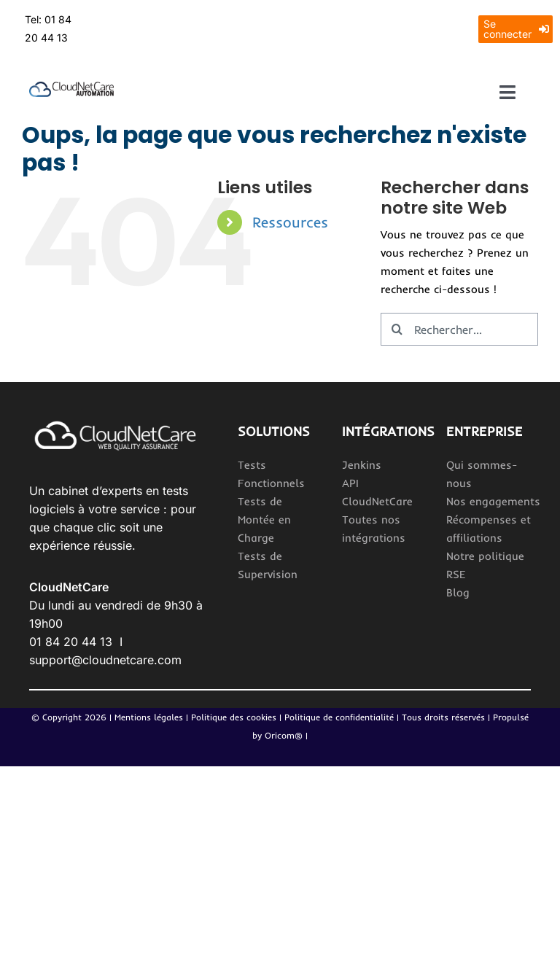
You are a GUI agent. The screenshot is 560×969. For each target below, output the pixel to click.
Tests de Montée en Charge (264, 519)
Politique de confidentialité (341, 717)
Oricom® (284, 735)
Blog (458, 592)
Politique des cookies (234, 717)
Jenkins (362, 465)
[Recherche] (397, 329)
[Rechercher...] (459, 329)
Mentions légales (149, 717)
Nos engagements (493, 501)
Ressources (290, 222)
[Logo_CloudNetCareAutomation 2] (71, 87)
